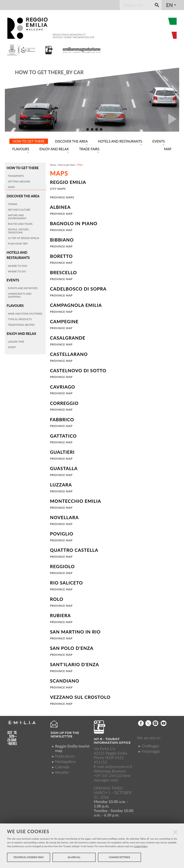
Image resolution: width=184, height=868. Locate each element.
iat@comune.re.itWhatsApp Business (113, 768)
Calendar (62, 766)
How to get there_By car (49, 72)
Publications (65, 755)
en (169, 5)
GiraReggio (150, 745)
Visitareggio (151, 750)
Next (174, 119)
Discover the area (22, 195)
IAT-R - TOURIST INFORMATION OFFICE (112, 740)
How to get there (22, 167)
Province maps (62, 197)
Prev (10, 119)
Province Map (61, 229)
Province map (61, 213)
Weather (62, 771)
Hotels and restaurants (18, 253)
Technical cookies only (28, 859)
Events (13, 278)
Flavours (15, 303)
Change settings (119, 859)
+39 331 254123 (108, 775)
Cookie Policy (141, 848)
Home (53, 164)
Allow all (74, 859)
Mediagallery (65, 761)
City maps (58, 188)
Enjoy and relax (21, 330)
